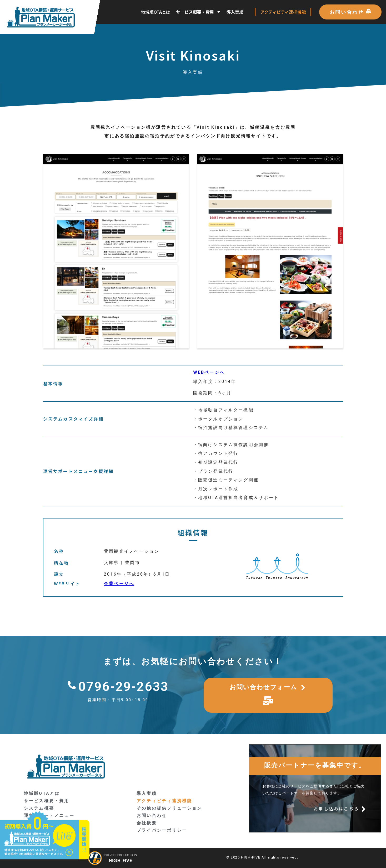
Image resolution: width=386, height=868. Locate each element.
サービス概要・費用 (198, 12)
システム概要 (39, 808)
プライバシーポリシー (162, 830)
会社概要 (147, 823)
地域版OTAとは (156, 12)
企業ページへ (119, 584)
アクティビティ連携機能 (283, 12)
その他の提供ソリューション (169, 808)
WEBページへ (209, 372)
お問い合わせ (152, 815)
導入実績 (235, 12)
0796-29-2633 (123, 687)
